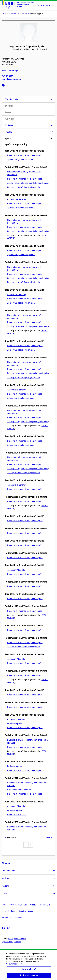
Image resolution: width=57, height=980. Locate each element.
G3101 (45, 235)
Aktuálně (6, 863)
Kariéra (5, 886)
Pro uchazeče (8, 871)
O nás (5, 894)
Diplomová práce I (15, 723)
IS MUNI (12, 905)
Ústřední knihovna (9, 911)
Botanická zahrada (26, 911)
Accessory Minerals (16, 570)
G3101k (11, 238)
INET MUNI (23, 905)
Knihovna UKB (45, 905)
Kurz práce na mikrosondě (19, 790)
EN (43, 5)
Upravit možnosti (14, 967)
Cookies (18, 942)
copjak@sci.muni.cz (12, 79)
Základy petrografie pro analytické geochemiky (28, 183)
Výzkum (6, 878)
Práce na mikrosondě (17, 815)
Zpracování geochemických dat (21, 159)
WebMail (33, 905)
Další (49, 837)
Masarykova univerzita (17, 939)
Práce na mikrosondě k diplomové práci (25, 155)
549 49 (8, 76)
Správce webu (8, 942)
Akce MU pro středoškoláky (13, 917)
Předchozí (10, 837)
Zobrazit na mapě (11, 71)
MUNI (4, 905)
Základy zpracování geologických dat (24, 187)
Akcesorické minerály (17, 199)
